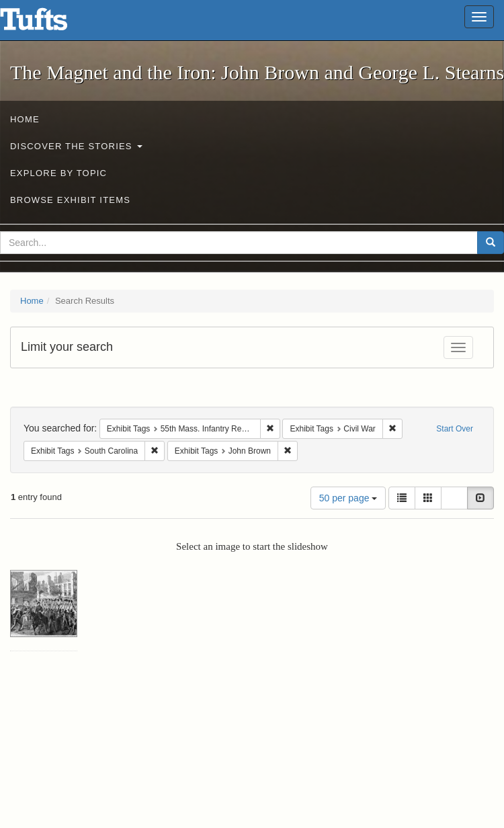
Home (25, 119)
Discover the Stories (76, 146)
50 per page (348, 498)
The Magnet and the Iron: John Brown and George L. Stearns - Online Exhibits (50, 24)
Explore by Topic (58, 173)
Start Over (455, 429)
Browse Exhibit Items (70, 200)
